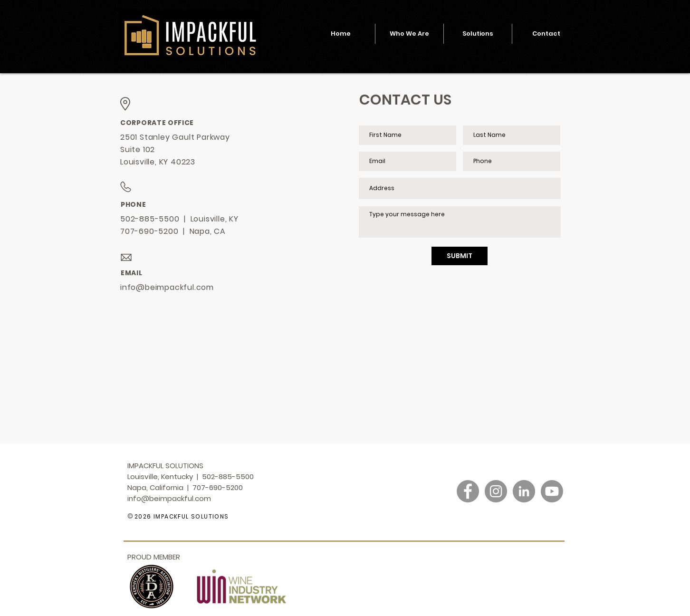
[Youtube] (552, 491)
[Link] (510, 518)
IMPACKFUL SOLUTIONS (190, 516)
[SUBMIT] (460, 256)
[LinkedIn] (524, 491)
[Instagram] (496, 491)
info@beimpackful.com (167, 287)
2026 (143, 516)
